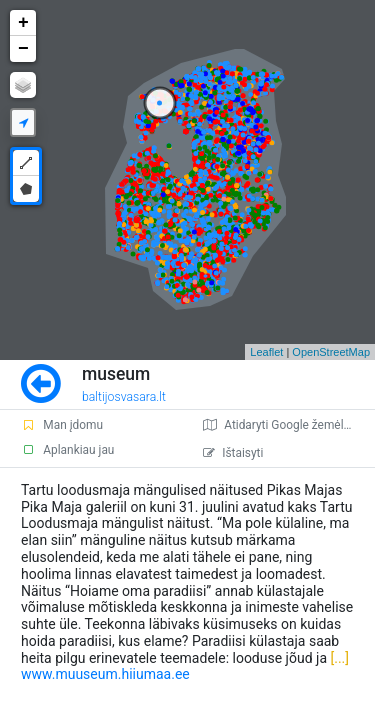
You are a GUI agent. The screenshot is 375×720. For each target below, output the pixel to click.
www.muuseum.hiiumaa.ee (105, 674)
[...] (338, 658)
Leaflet (266, 352)
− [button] (23, 49)
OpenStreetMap (331, 352)
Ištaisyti (233, 453)
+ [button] (23, 23)
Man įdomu (62, 425)
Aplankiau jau (67, 450)
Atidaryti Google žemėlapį (281, 425)
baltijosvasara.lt (124, 397)
